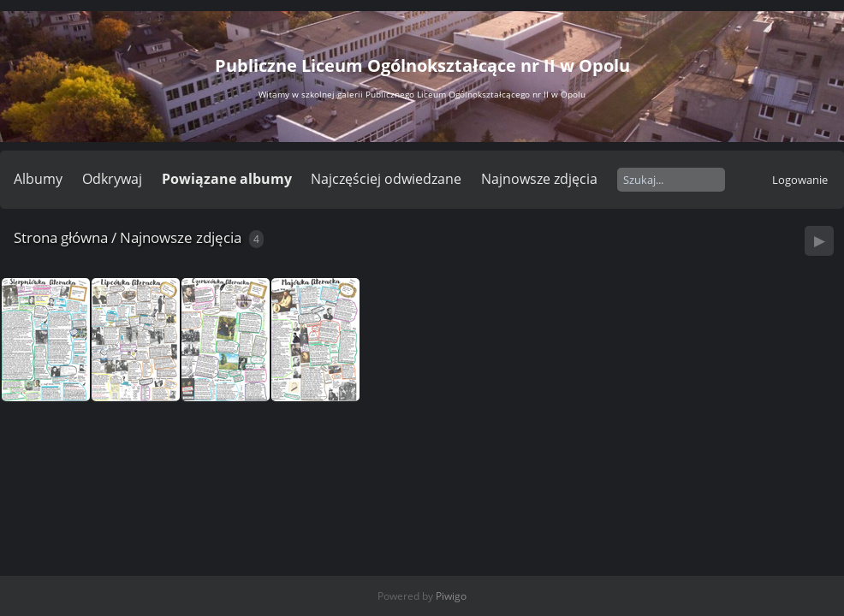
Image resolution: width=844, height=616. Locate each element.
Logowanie (800, 180)
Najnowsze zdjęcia (539, 179)
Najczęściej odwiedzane (386, 179)
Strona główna (61, 237)
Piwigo (451, 596)
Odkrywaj (112, 179)
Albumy (38, 179)
